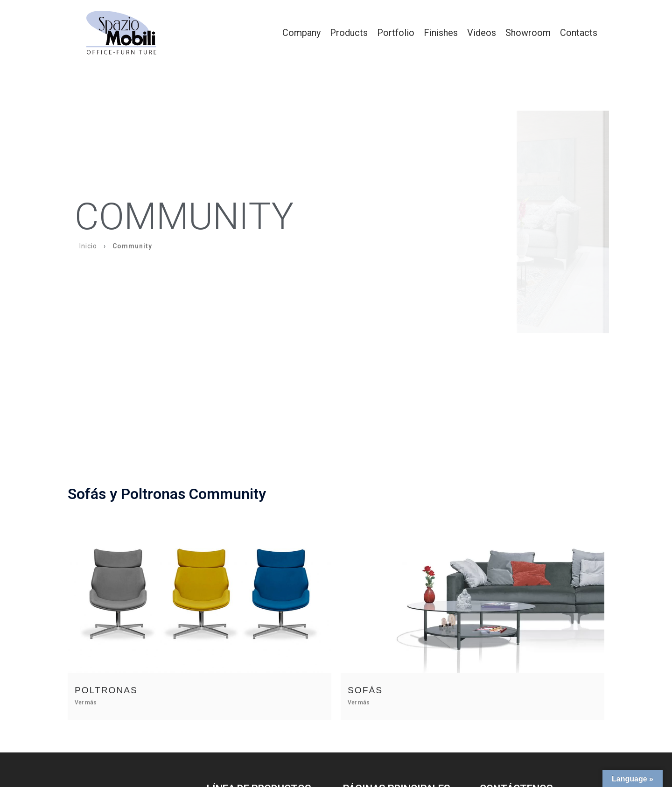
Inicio (88, 246)
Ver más (86, 703)
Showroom (528, 33)
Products (349, 33)
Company (301, 33)
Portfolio (396, 33)
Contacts (579, 33)
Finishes (441, 33)
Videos (482, 33)
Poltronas (106, 690)
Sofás (365, 690)
